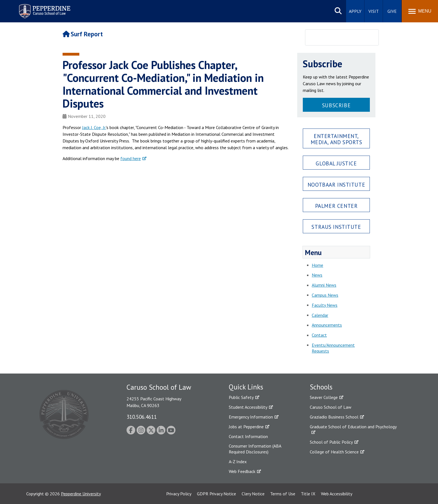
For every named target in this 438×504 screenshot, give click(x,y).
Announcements (327, 325)
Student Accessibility (248, 407)
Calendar (320, 315)
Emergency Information (251, 417)
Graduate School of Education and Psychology (353, 427)
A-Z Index (238, 462)
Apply (355, 11)
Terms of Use (283, 494)
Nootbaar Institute (336, 185)
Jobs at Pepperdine (246, 427)
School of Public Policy (331, 442)
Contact (319, 335)
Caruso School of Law (331, 407)
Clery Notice (253, 494)
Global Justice (336, 163)
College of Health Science (334, 452)
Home (317, 265)
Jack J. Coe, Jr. (94, 127)
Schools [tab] (321, 387)
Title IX (308, 494)
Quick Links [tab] (246, 387)
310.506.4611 (142, 417)
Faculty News (325, 305)
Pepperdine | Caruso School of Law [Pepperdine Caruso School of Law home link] (44, 8)
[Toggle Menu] (420, 11)
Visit (374, 11)
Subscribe (336, 105)
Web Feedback (242, 471)
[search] (335, 38)
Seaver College (324, 397)
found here (131, 158)
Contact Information (248, 436)
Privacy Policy (179, 494)
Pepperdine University (81, 494)
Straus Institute (336, 227)
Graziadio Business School (334, 417)
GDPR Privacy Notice (216, 494)
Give (392, 11)
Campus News (325, 295)
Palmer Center (336, 206)
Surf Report (83, 34)
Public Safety (241, 397)
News (317, 275)
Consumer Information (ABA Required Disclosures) (255, 449)
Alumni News (324, 285)
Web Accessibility (337, 494)
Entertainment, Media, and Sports (336, 139)
